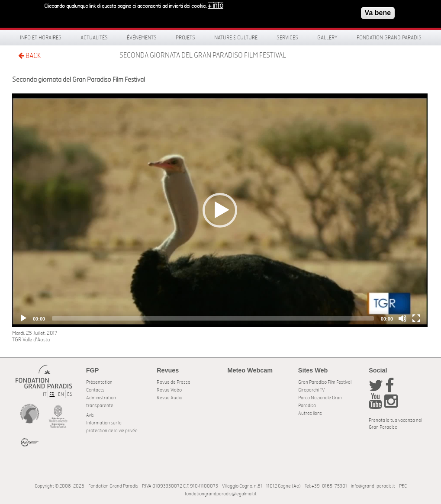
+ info (216, 5)
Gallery (327, 38)
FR (52, 394)
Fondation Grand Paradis (389, 38)
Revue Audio (169, 398)
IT (45, 394)
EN (61, 394)
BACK (29, 56)
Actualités (94, 38)
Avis (90, 415)
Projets (185, 38)
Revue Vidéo (169, 390)
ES (70, 394)
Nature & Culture (236, 38)
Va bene (378, 12)
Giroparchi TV (311, 390)
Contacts (95, 390)
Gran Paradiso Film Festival (325, 382)
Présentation (99, 382)
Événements (142, 38)
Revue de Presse (174, 382)
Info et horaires (41, 38)
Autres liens (310, 413)
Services (287, 38)
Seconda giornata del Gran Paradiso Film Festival (203, 55)
